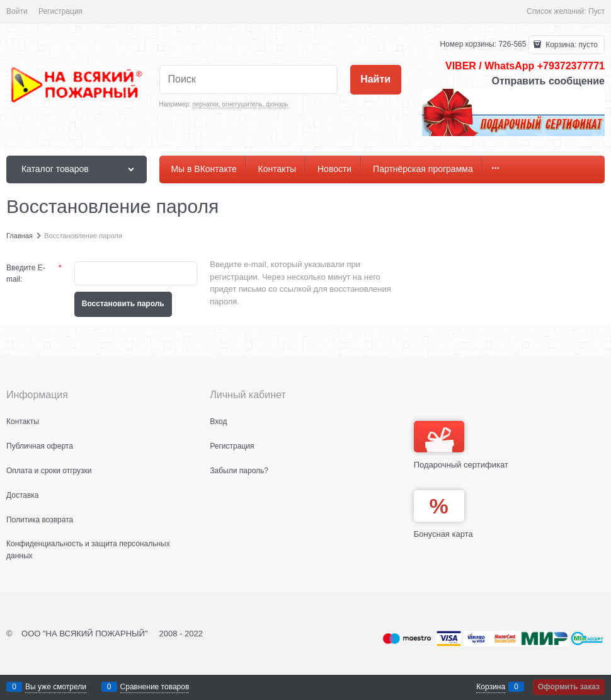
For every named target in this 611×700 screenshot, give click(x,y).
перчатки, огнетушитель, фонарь (240, 104)
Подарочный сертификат (461, 445)
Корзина (491, 687)
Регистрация (60, 11)
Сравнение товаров (155, 687)
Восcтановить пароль (123, 304)
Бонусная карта (443, 534)
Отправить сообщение (548, 81)
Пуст (597, 11)
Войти (17, 11)
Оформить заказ (569, 687)
